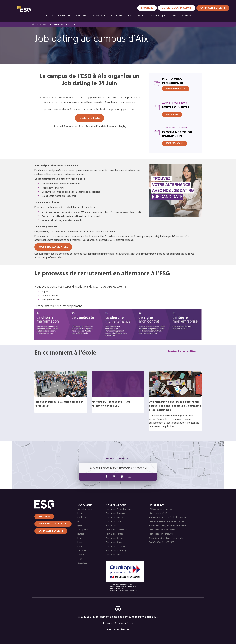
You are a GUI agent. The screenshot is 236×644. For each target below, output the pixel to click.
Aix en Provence (85, 509)
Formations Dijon (114, 521)
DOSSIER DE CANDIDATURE (53, 247)
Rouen (80, 546)
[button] (118, 613)
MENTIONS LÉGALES (118, 630)
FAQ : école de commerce (161, 509)
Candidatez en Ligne (213, 8)
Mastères (81, 16)
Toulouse (82, 555)
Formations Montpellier (117, 530)
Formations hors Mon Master (162, 530)
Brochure (147, 8)
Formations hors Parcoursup (161, 534)
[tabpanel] (118, 225)
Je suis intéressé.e (89, 118)
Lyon (80, 526)
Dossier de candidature (177, 8)
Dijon (80, 521)
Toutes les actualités (182, 352)
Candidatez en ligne (51, 531)
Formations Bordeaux (116, 513)
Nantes (81, 534)
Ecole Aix (42, 24)
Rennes (81, 542)
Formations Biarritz (114, 517)
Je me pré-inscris (175, 143)
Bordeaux (82, 517)
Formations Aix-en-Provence (119, 509)
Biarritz (81, 513)
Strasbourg (82, 551)
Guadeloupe (83, 563)
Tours (80, 559)
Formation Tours (113, 555)
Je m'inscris (172, 115)
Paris (79, 538)
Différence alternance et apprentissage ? (167, 521)
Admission (116, 16)
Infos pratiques (158, 16)
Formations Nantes (114, 534)
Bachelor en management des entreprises (167, 526)
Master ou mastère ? (158, 513)
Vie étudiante (135, 16)
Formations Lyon (113, 526)
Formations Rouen (114, 542)
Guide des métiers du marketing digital (166, 538)
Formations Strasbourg (116, 551)
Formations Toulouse (115, 546)
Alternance (98, 16)
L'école (49, 16)
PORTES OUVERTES (182, 16)
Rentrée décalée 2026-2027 (161, 542)
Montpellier (83, 530)
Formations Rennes (115, 538)
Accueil (33, 24)
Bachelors (64, 16)
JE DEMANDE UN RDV (176, 88)
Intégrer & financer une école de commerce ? (169, 517)
